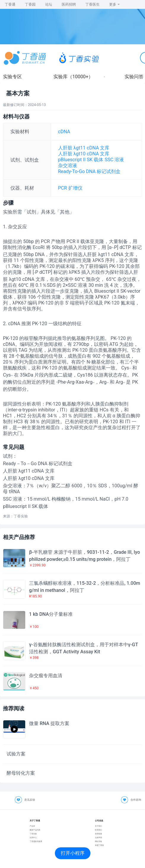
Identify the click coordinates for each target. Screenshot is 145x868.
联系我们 (98, 830)
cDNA (64, 132)
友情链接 (98, 834)
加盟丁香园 (99, 845)
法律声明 (98, 837)
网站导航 (98, 841)
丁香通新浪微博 (36, 841)
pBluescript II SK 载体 (81, 160)
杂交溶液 (68, 166)
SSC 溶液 (114, 160)
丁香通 (10, 4)
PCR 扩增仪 (70, 188)
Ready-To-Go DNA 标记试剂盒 (89, 171)
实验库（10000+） (73, 77)
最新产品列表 (35, 830)
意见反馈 (30, 800)
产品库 (32, 826)
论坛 (49, 4)
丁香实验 (33, 834)
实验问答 (134, 77)
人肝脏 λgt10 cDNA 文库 (84, 154)
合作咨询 (136, 800)
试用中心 (33, 837)
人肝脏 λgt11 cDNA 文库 (84, 148)
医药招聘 (69, 4)
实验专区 (12, 77)
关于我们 (98, 826)
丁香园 (30, 4)
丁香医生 (93, 4)
